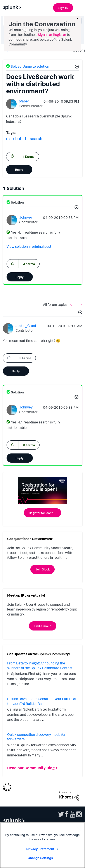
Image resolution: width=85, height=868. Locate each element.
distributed (16, 139)
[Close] (78, 829)
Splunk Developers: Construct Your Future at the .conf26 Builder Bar (42, 701)
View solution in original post (29, 246)
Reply (19, 170)
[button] (76, 67)
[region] (42, 845)
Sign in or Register (52, 35)
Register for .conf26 (42, 513)
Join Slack (42, 569)
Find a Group (43, 626)
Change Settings (40, 858)
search (36, 139)
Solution (17, 202)
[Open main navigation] (79, 7)
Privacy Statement (40, 849)
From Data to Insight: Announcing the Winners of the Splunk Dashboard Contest (40, 666)
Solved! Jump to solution (30, 66)
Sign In (63, 8)
